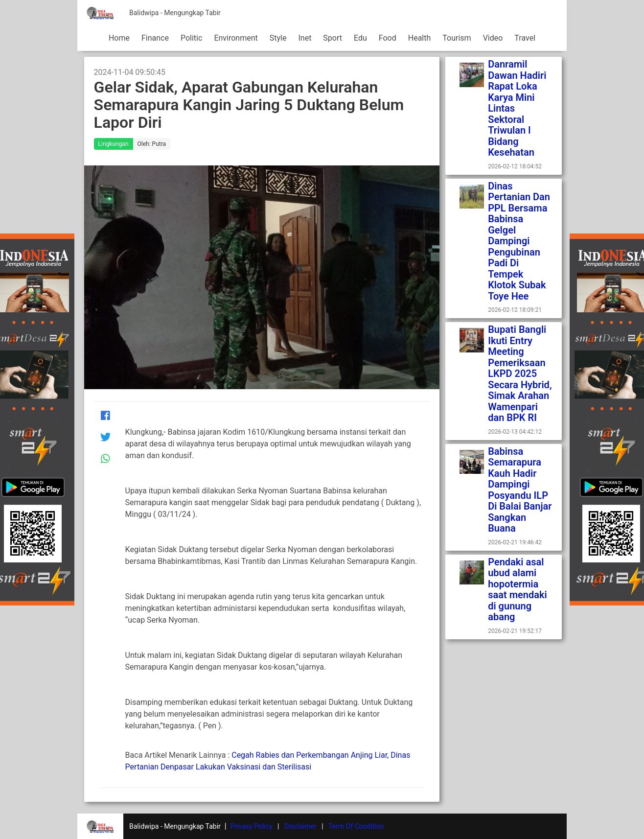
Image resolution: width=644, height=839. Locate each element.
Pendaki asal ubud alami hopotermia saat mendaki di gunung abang (517, 590)
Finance (155, 38)
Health (420, 38)
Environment (236, 38)
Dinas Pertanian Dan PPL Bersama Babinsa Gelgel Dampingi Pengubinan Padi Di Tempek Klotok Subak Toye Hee (519, 241)
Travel (525, 38)
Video (493, 38)
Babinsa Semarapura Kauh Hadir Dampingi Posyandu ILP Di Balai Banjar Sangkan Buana (520, 490)
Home (119, 38)
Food (388, 38)
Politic (191, 38)
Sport (333, 38)
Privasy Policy (252, 826)
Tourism (457, 38)
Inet (305, 38)
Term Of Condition (356, 826)
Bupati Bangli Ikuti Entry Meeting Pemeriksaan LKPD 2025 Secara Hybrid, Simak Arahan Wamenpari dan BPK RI (520, 373)
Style (278, 38)
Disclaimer (300, 826)
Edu (360, 38)
